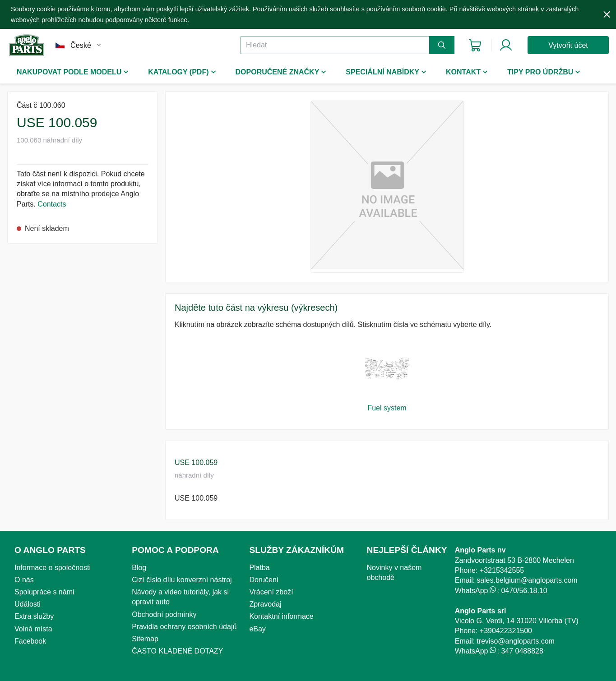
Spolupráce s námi (44, 592)
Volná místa (33, 629)
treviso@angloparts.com (516, 641)
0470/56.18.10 (524, 591)
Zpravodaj (265, 604)
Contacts (52, 204)
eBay (257, 629)
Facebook (30, 641)
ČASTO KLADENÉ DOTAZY (177, 651)
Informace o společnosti (53, 568)
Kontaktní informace (281, 616)
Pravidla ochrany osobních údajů (184, 627)
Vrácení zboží (271, 592)
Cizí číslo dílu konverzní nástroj (182, 580)
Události (28, 604)
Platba (259, 568)
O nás (24, 580)
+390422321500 (506, 631)
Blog (139, 568)
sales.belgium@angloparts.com (527, 580)
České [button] (81, 45)
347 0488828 (522, 651)
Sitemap (145, 639)
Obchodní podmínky (164, 614)
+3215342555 (502, 570)
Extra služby (34, 616)
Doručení (264, 580)
